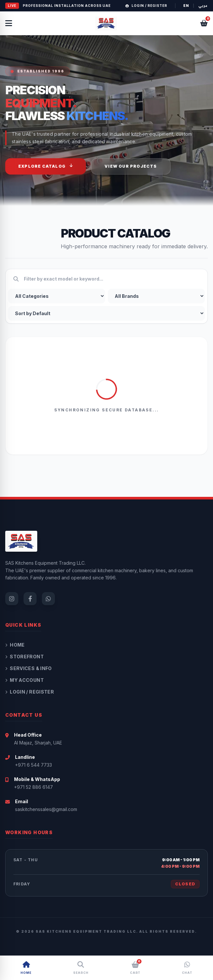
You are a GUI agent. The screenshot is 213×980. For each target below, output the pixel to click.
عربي (203, 6)
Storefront (25, 657)
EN (186, 6)
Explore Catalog (46, 166)
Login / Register (146, 6)
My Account (25, 680)
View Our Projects (131, 166)
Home (15, 645)
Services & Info (29, 668)
